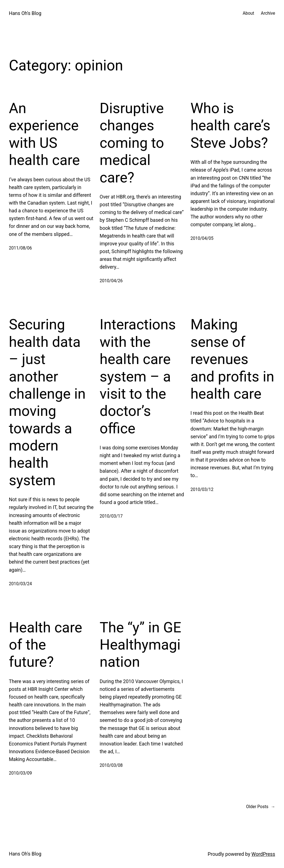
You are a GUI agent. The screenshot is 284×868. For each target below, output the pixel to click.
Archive (268, 13)
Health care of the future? (45, 645)
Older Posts (261, 807)
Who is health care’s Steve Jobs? (230, 126)
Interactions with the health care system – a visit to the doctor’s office (138, 376)
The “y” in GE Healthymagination (140, 645)
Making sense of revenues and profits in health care (232, 359)
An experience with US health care (44, 134)
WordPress (263, 854)
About (248, 13)
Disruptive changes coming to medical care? (132, 143)
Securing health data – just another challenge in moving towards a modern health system (47, 402)
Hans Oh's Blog (25, 13)
